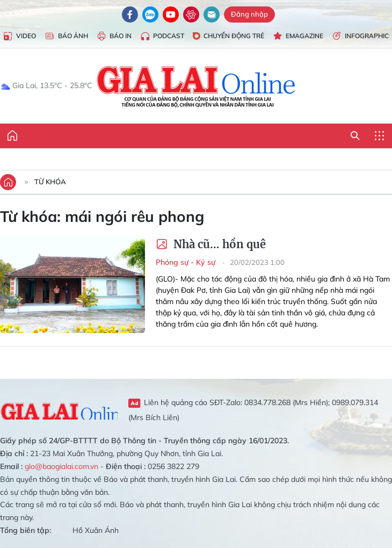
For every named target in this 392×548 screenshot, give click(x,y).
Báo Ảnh (66, 36)
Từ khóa (50, 182)
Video (20, 36)
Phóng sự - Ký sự (187, 262)
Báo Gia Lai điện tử (196, 86)
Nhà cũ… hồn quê (211, 244)
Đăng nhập (249, 14)
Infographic (360, 36)
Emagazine (298, 36)
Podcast (162, 36)
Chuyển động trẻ (228, 36)
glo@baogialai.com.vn (61, 466)
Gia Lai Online (59, 410)
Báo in (114, 36)
